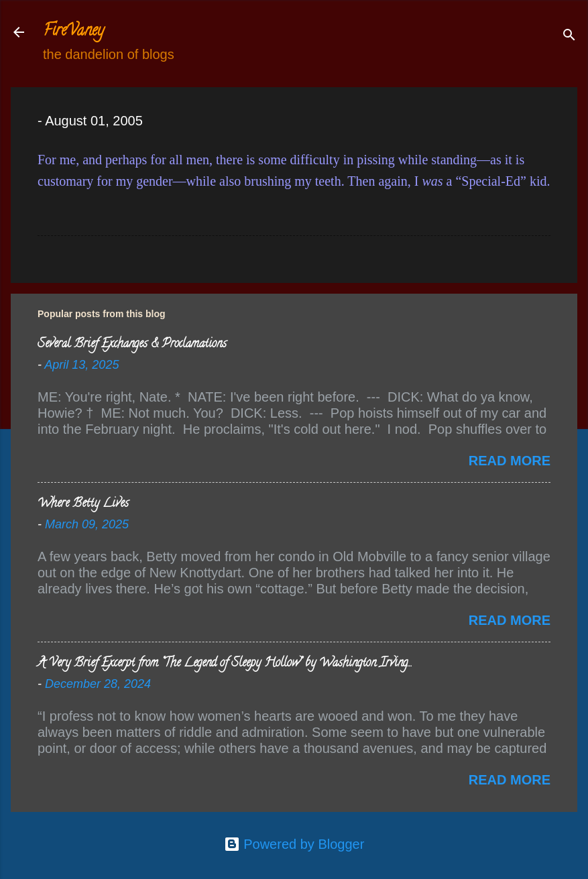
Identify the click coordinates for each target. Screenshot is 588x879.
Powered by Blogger (294, 844)
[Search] (569, 37)
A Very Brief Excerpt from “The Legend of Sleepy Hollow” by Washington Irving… (224, 664)
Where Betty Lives (83, 504)
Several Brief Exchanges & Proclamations (132, 345)
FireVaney (73, 32)
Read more (510, 461)
